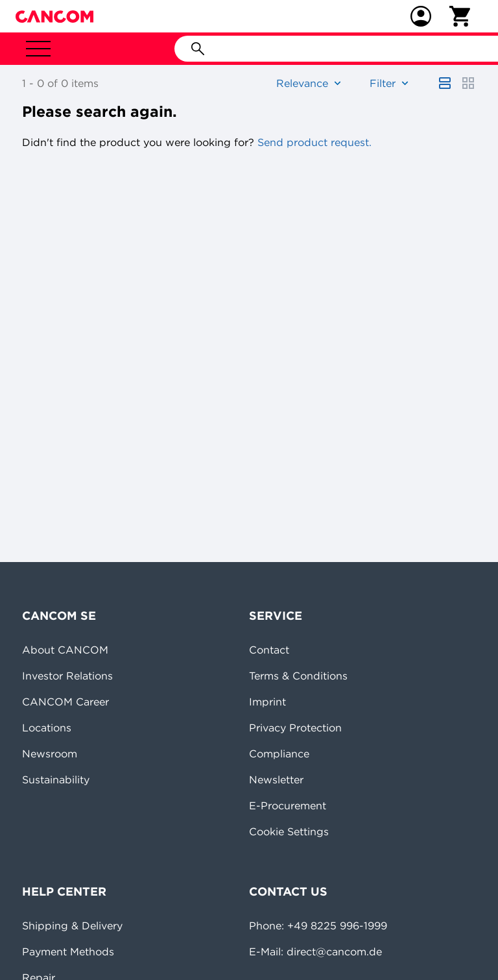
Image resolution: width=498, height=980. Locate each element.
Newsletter (276, 779)
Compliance (279, 753)
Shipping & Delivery (72, 925)
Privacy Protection (295, 728)
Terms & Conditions (298, 676)
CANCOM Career (65, 702)
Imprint (267, 702)
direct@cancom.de (334, 951)
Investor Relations (67, 676)
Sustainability (56, 779)
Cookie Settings (289, 831)
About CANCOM (65, 650)
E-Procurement (288, 805)
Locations (47, 728)
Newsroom (50, 753)
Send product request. (313, 142)
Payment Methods (68, 951)
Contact (269, 650)
